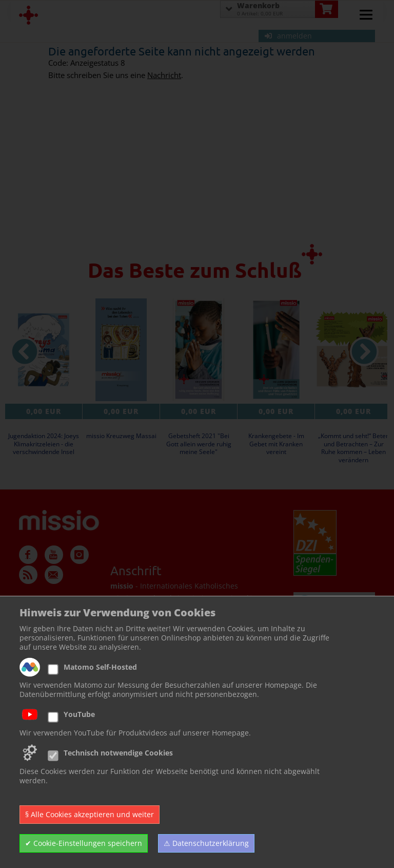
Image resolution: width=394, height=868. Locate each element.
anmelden (288, 36)
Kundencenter (44, 652)
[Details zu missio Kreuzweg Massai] (121, 350)
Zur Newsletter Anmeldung (178, 833)
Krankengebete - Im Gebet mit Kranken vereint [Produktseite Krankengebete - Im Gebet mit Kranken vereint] (276, 444)
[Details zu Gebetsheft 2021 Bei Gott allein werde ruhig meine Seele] (199, 350)
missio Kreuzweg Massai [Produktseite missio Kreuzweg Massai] (121, 436)
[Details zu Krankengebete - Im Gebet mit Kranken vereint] (276, 350)
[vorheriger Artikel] (25, 352)
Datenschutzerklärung (57, 676)
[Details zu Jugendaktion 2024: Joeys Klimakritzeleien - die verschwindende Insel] (44, 350)
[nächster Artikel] (364, 352)
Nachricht (164, 75)
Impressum (38, 664)
